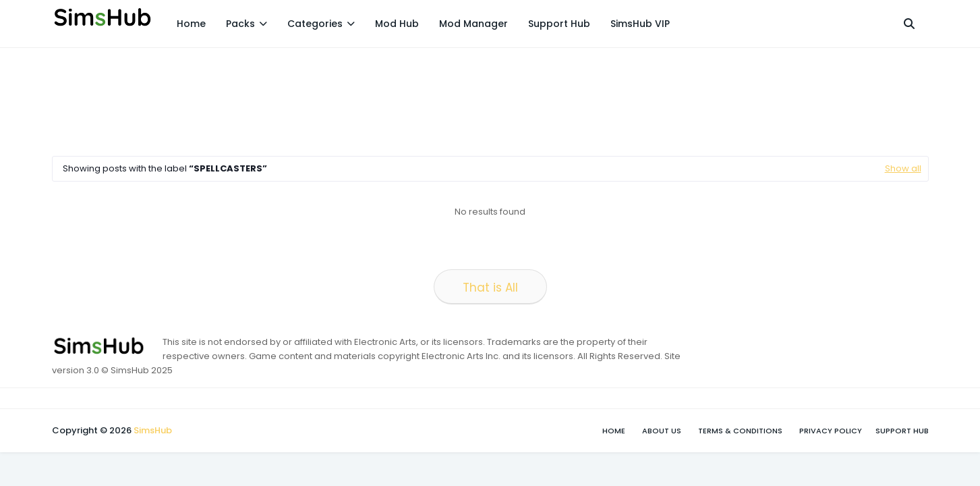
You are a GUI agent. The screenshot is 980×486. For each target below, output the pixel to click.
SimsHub (153, 430)
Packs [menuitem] (240, 24)
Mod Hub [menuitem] (397, 24)
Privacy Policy (831, 431)
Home (614, 431)
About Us (662, 431)
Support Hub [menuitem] (559, 24)
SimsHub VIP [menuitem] (640, 24)
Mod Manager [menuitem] (473, 24)
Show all (903, 168)
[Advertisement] (297, 99)
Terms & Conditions (740, 431)
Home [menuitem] (191, 24)
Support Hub (902, 431)
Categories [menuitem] (315, 24)
